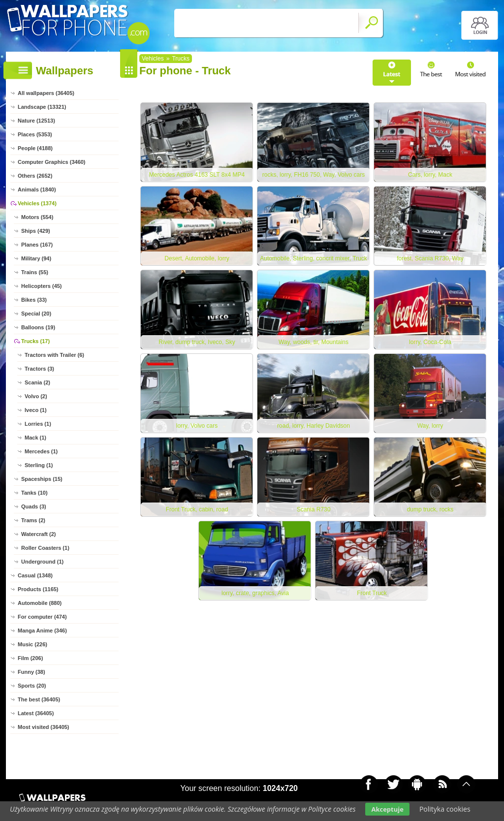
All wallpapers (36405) (46, 93)
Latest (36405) (36, 713)
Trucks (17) (35, 341)
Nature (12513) (36, 121)
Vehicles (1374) (37, 203)
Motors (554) (37, 217)
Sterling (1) (39, 465)
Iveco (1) (36, 410)
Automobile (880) (40, 603)
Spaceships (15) (42, 479)
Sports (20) (32, 686)
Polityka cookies (445, 809)
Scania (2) (37, 382)
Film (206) (30, 658)
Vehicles (153, 59)
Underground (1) (42, 562)
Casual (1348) (35, 575)
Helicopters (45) (42, 286)
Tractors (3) (39, 369)
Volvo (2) (36, 396)
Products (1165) (38, 589)
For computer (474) (42, 617)
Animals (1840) (37, 189)
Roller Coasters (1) (45, 548)
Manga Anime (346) (42, 631)
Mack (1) (35, 438)
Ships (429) (36, 231)
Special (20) (36, 314)
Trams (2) (33, 520)
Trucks (181, 59)
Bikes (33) (34, 300)
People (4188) (35, 148)
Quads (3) (34, 506)
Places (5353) (35, 134)
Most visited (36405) (44, 727)
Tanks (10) (34, 493)
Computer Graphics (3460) (52, 162)
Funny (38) (31, 672)
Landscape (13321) (42, 107)
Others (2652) (35, 176)
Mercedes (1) (41, 451)
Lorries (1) (38, 424)
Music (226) (32, 644)
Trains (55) (35, 272)
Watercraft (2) (39, 534)
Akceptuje (387, 809)
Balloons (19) (38, 327)
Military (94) (36, 258)
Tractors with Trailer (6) (54, 355)
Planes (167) (37, 245)
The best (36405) (39, 699)
